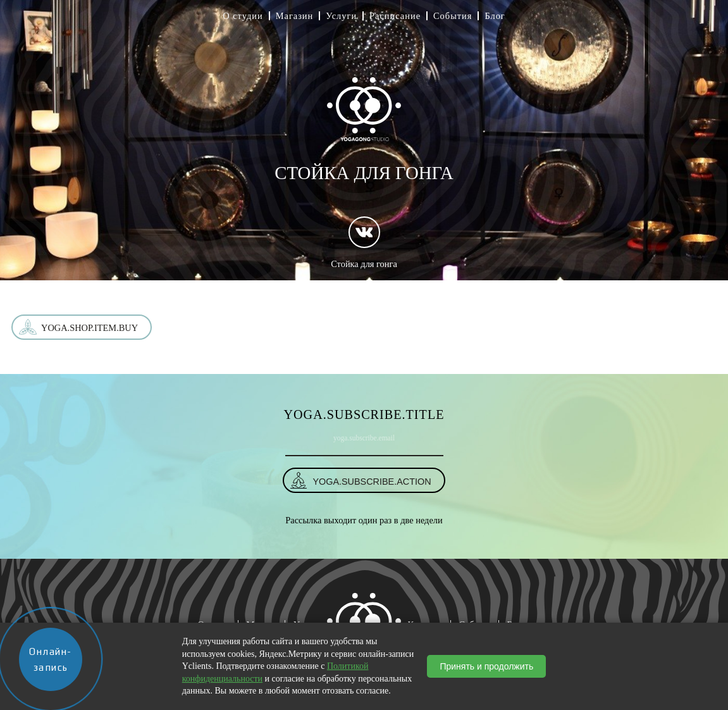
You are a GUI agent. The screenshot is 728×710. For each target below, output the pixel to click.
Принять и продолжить (486, 666)
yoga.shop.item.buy (89, 328)
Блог (495, 16)
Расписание (395, 16)
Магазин (295, 16)
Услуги (341, 16)
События (453, 16)
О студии (243, 16)
